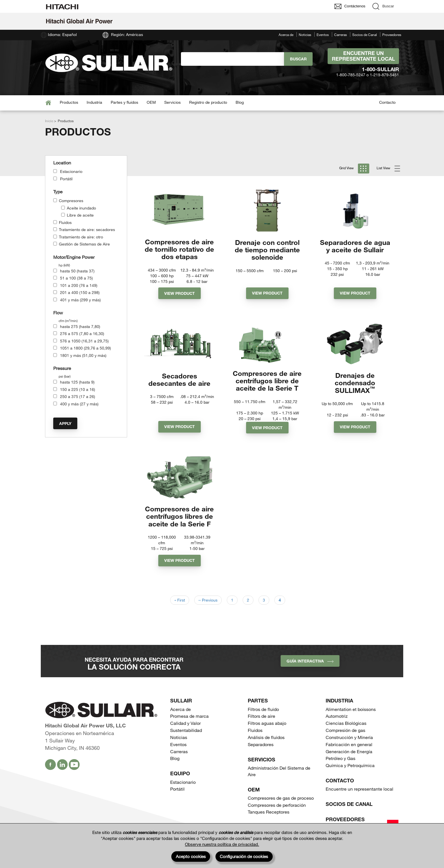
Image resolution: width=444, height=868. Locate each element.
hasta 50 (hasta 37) (77, 271)
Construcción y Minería (349, 747)
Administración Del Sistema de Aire (279, 781)
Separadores (261, 754)
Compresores (71, 201)
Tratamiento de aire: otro (81, 237)
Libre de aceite (80, 215)
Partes (258, 710)
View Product (180, 294)
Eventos (323, 35)
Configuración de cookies (244, 856)
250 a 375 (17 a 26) (78, 396)
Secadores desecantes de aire (179, 381)
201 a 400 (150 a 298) (80, 292)
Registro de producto (208, 102)
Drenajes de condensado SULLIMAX (355, 385)
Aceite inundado (81, 208)
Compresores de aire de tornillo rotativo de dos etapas (179, 250)
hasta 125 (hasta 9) (77, 382)
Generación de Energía (349, 761)
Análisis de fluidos (266, 747)
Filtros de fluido (263, 719)
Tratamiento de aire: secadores (87, 229)
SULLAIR (181, 710)
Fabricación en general (349, 754)
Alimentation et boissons (351, 719)
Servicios (172, 102)
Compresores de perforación (277, 815)
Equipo (180, 783)
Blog (240, 102)
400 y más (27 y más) (79, 404)
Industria (94, 102)
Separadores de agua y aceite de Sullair (355, 246)
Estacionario (71, 171)
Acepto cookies (191, 856)
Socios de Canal (365, 35)
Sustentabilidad (186, 740)
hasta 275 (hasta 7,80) (80, 326)
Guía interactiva (310, 671)
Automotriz (337, 726)
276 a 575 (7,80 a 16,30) (82, 334)
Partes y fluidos (124, 102)
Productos (69, 102)
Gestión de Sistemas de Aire (84, 244)
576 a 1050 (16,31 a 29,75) (84, 341)
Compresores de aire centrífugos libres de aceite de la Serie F (179, 525)
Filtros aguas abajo (267, 733)
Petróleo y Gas (341, 768)
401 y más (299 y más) (80, 300)
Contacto (387, 102)
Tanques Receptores (269, 822)
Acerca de (286, 35)
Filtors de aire (262, 726)
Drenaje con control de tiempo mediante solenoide (267, 250)
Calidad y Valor (185, 733)
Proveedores (392, 35)
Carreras (341, 35)
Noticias (305, 35)
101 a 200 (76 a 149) (79, 285)
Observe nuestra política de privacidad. (222, 844)
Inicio (49, 121)
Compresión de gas (345, 740)
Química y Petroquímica (350, 775)
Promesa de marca (189, 726)
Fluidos (65, 222)
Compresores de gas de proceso (281, 808)
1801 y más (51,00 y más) (83, 355)
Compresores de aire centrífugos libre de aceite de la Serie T (267, 385)
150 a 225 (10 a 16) (78, 389)
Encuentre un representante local (363, 56)
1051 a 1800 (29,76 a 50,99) (86, 348)
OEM (151, 102)
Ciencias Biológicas (346, 733)
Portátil (66, 179)
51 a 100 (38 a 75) (76, 278)
